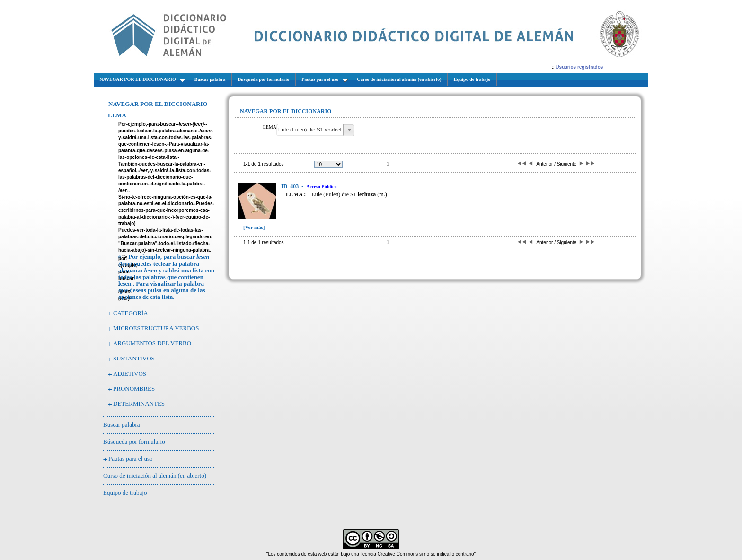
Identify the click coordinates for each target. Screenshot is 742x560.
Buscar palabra (122, 424)
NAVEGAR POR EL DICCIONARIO (158, 104)
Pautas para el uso (131, 459)
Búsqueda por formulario (134, 442)
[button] (349, 130)
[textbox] (310, 130)
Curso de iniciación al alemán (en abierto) (155, 476)
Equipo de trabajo (125, 493)
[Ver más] (254, 227)
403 (291, 186)
